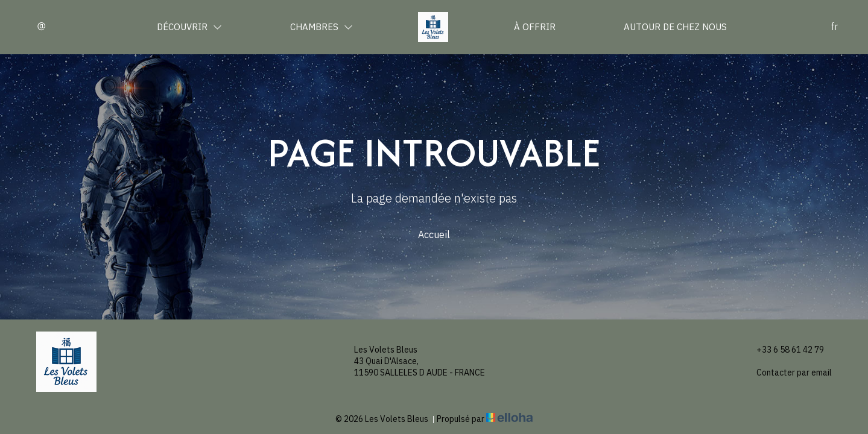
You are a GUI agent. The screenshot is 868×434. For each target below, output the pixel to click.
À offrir (535, 27)
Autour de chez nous (675, 27)
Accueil (434, 234)
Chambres (322, 27)
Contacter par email (787, 373)
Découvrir (189, 27)
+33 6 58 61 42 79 (783, 350)
